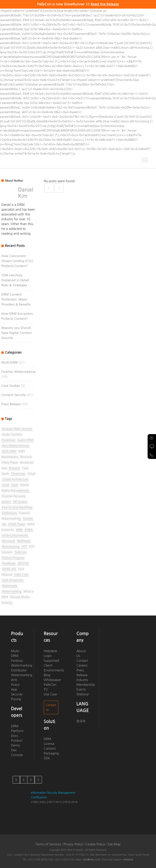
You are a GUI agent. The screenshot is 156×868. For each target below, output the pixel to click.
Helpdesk (50, 651)
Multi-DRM (10, 363)
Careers (82, 665)
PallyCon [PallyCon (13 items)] (20, 552)
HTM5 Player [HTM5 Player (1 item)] (17, 524)
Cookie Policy (95, 844)
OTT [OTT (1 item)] (24, 547)
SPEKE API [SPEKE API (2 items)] (9, 569)
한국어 (81, 721)
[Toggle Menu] (145, 160)
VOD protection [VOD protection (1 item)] (13, 580)
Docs (15, 736)
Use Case (50, 694)
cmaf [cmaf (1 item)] (6, 485)
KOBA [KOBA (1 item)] (29, 530)
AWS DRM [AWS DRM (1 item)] (9, 451)
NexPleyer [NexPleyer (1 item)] (24, 541)
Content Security (14, 395)
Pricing (16, 699)
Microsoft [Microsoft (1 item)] (8, 541)
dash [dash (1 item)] (15, 485)
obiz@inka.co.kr (91, 860)
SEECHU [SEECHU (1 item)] (23, 563)
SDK (47, 758)
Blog (47, 675)
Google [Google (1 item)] (28, 519)
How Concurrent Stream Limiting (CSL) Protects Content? (17, 261)
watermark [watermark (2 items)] (10, 586)
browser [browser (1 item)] (15, 468)
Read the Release (105, 4)
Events (81, 689)
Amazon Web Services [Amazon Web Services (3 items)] (17, 429)
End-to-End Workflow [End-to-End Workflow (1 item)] (17, 507)
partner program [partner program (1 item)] (13, 558)
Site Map (114, 844)
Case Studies (11, 386)
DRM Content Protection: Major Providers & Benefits (16, 299)
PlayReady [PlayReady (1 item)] (9, 563)
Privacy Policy (73, 844)
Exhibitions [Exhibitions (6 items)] (9, 513)
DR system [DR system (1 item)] (20, 502)
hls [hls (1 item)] (4, 524)
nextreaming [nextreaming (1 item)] (11, 547)
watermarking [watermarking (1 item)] (12, 591)
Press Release (11, 404)
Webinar (83, 694)
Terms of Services (48, 844)
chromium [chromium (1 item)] (18, 474)
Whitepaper (52, 680)
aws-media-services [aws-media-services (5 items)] (16, 446)
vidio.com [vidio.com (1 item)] (21, 575)
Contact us (51, 707)
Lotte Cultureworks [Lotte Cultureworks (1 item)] (15, 535)
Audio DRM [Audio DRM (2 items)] (25, 440)
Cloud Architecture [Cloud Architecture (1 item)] (15, 479)
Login (48, 656)
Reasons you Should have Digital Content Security (17, 333)
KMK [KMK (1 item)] (19, 530)
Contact (82, 661)
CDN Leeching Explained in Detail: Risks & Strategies (16, 280)
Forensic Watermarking (18, 372)
